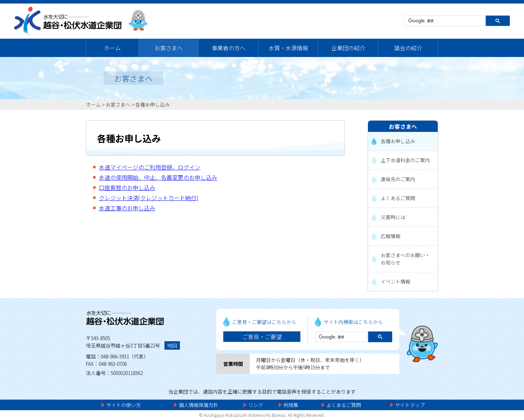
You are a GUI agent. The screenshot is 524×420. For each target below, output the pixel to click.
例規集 (291, 405)
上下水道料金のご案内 (405, 160)
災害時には (393, 217)
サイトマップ (410, 405)
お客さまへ (169, 48)
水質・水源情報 (288, 48)
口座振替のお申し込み (127, 187)
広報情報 (391, 236)
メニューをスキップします (292, 5)
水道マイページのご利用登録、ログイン (150, 167)
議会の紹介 (408, 48)
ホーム (112, 48)
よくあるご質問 (398, 198)
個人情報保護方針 (199, 405)
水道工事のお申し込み (127, 208)
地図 (172, 345)
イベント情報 (395, 281)
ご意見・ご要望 (262, 337)
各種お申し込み (152, 104)
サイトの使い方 (124, 405)
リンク (256, 405)
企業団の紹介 (348, 48)
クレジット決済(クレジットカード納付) (149, 198)
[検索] (444, 21)
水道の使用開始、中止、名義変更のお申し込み (158, 177)
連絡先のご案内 (398, 179)
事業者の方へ (229, 48)
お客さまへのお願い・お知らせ (405, 259)
